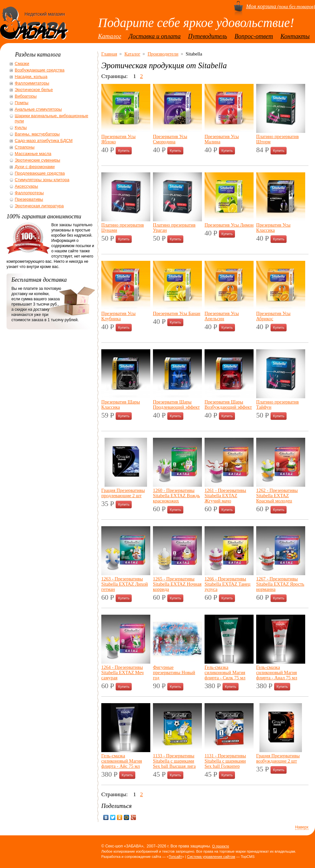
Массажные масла (33, 154)
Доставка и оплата (155, 36)
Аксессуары (26, 186)
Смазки (22, 63)
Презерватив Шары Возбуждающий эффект (228, 404)
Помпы (22, 103)
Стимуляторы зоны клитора (42, 180)
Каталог (110, 36)
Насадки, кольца (31, 77)
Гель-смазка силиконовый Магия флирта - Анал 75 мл (277, 672)
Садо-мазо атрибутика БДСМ (44, 141)
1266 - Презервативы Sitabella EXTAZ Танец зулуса (227, 584)
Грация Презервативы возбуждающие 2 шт (278, 758)
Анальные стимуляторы (38, 109)
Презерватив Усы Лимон (229, 225)
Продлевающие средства (40, 173)
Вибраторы (26, 96)
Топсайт (175, 857)
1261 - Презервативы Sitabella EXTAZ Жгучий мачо (225, 496)
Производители (163, 54)
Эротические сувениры (37, 160)
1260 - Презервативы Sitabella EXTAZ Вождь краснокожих (176, 496)
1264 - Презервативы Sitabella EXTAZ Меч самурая (122, 672)
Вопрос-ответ (254, 36)
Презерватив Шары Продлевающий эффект (176, 404)
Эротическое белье (34, 90)
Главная (109, 54)
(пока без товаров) (281, 7)
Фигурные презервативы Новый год (174, 672)
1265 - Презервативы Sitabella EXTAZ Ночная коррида (177, 584)
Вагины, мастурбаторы (37, 134)
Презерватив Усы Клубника (118, 316)
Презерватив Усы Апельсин (222, 316)
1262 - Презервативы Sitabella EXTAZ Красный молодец (277, 496)
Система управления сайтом (211, 857)
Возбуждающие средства (40, 70)
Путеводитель (208, 36)
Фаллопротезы (29, 193)
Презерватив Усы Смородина (170, 139)
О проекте (221, 846)
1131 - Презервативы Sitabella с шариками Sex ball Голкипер (225, 761)
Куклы (21, 127)
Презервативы (29, 199)
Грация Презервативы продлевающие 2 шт (123, 493)
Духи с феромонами (35, 167)
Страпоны (25, 147)
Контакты (295, 36)
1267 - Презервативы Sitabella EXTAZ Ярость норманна (280, 584)
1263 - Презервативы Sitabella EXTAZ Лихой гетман (125, 584)
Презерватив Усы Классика (273, 228)
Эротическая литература (39, 206)
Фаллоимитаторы (32, 83)
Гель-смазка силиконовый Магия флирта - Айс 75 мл (122, 761)
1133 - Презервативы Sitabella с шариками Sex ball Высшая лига (174, 761)
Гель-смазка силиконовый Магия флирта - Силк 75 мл (225, 672)
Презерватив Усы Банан (177, 313)
